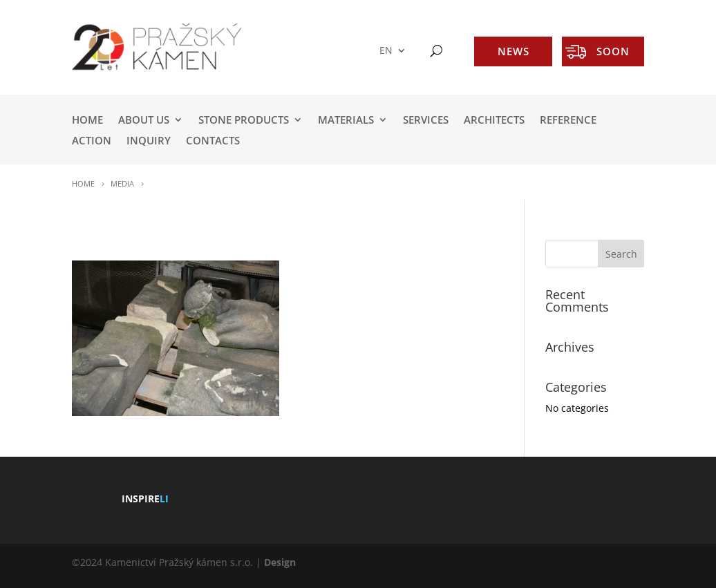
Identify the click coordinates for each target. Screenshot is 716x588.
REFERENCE (568, 121)
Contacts (213, 141)
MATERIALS (346, 121)
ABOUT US (144, 121)
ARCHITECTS (494, 121)
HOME (87, 121)
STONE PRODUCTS (244, 121)
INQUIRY (149, 141)
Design (280, 562)
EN (386, 51)
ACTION (92, 141)
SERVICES (426, 121)
